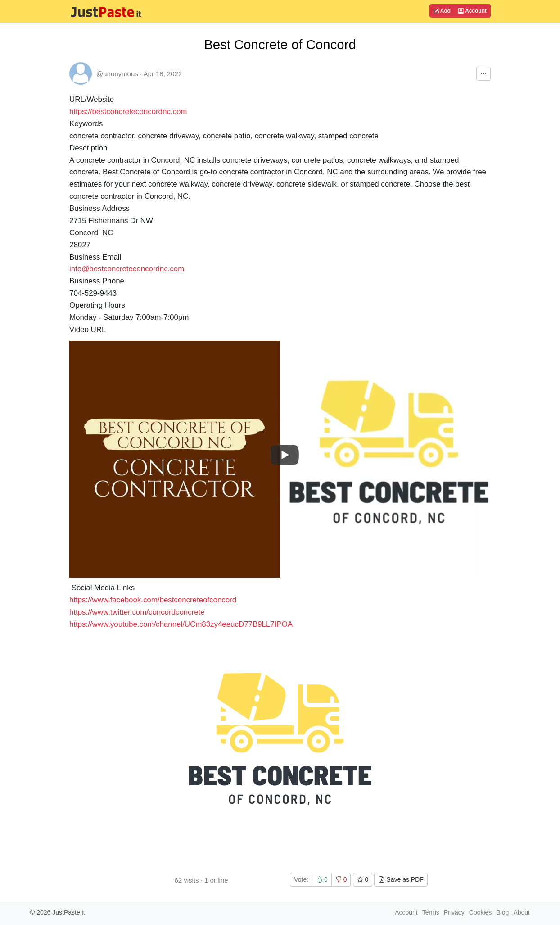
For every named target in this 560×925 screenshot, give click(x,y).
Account (472, 11)
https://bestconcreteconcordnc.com (128, 112)
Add (442, 11)
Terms (431, 912)
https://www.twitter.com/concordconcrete (137, 612)
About (522, 912)
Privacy (454, 912)
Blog (502, 912)
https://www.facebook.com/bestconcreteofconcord (153, 600)
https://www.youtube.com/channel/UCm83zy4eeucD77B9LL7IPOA (181, 624)
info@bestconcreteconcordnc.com (127, 269)
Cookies (481, 912)
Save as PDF (401, 879)
